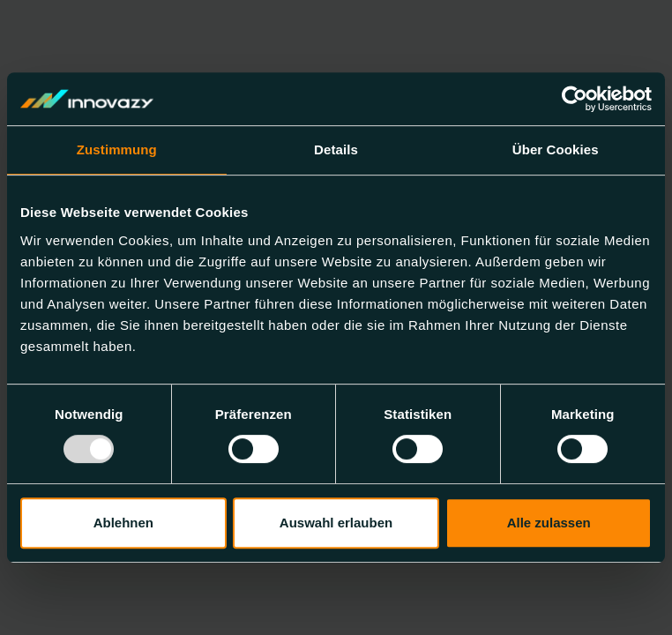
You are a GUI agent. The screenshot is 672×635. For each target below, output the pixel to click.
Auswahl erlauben (336, 523)
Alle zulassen (549, 523)
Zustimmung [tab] (117, 149)
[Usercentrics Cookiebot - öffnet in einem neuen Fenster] (575, 99)
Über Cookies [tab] (556, 149)
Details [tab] (336, 149)
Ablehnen (123, 523)
